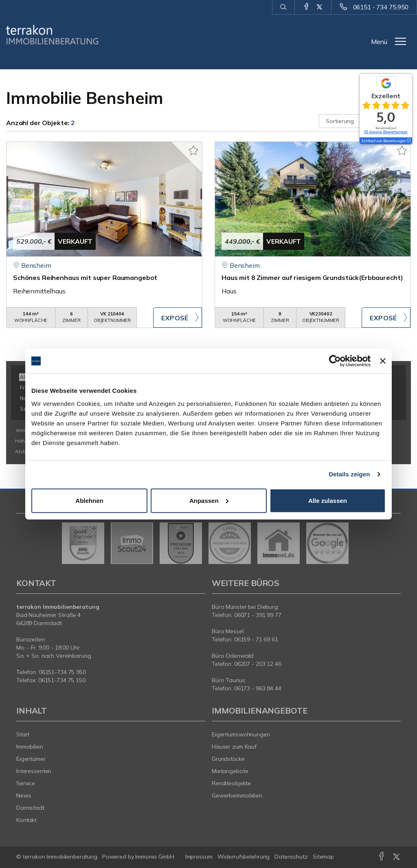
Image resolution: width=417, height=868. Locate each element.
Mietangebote (230, 771)
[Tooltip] (408, 141)
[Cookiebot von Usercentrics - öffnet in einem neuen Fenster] (335, 361)
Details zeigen (349, 474)
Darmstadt (30, 808)
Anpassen (209, 500)
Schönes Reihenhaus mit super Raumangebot (85, 278)
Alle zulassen (328, 500)
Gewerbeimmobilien (237, 795)
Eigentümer (31, 759)
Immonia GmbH (155, 857)
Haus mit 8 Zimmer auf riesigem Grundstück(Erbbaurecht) (312, 278)
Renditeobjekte (231, 783)
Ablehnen (89, 500)
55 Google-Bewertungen (386, 132)
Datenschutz (291, 857)
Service (26, 783)
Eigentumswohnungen (241, 734)
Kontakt (26, 820)
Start (23, 734)
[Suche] (283, 7)
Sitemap (323, 857)
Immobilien (30, 747)
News (24, 795)
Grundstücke (228, 759)
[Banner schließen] (383, 361)
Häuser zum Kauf (234, 747)
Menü (379, 42)
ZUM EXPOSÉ (178, 317)
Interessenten (34, 771)
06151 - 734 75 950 (381, 7)
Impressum (199, 857)
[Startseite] (52, 35)
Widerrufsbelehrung (244, 857)
